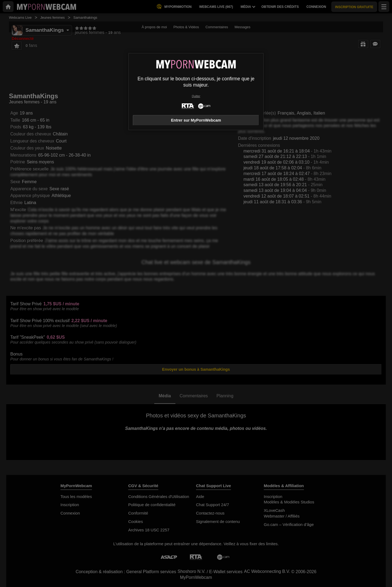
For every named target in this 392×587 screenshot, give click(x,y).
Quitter (196, 96)
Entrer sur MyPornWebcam (196, 120)
